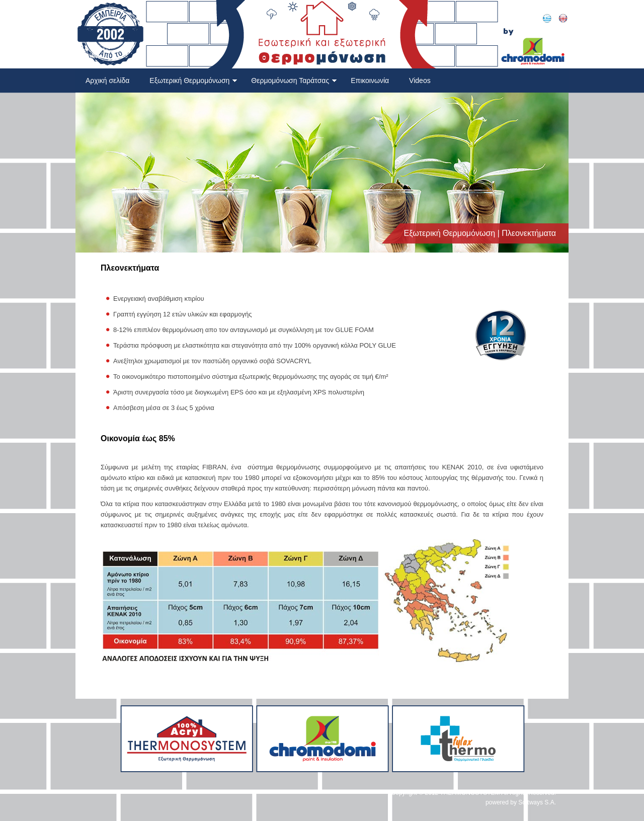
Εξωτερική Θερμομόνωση (193, 80)
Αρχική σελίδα (107, 80)
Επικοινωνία (370, 80)
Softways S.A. (537, 802)
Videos (420, 80)
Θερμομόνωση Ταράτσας (294, 80)
